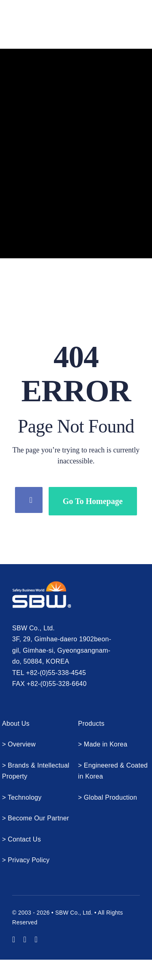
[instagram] (25, 939)
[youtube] (14, 939)
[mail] (36, 939)
